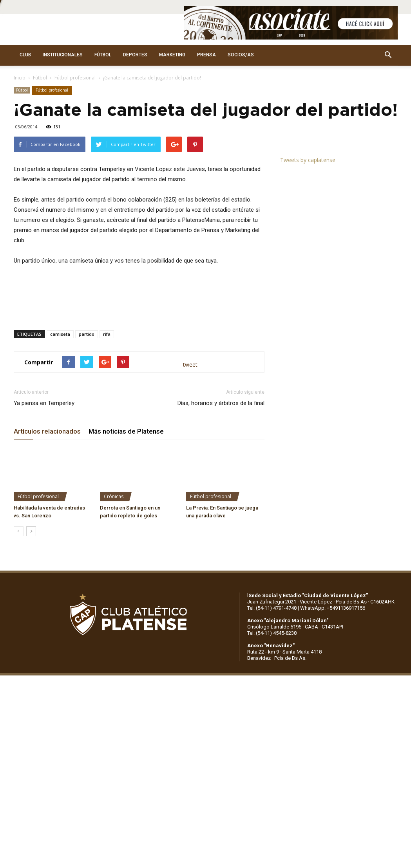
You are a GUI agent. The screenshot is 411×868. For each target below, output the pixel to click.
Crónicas (114, 496)
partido (87, 334)
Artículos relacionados (47, 431)
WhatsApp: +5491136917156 (333, 608)
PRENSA (206, 55)
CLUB (25, 55)
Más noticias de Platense (126, 431)
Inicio (20, 78)
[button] (388, 55)
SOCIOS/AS (241, 55)
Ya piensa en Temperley (44, 403)
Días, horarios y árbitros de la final (221, 403)
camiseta (60, 334)
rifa (107, 334)
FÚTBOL (103, 55)
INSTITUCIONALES (63, 55)
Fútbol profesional (75, 78)
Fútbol (40, 78)
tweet (190, 365)
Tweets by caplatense (308, 160)
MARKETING (172, 55)
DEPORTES (135, 55)
